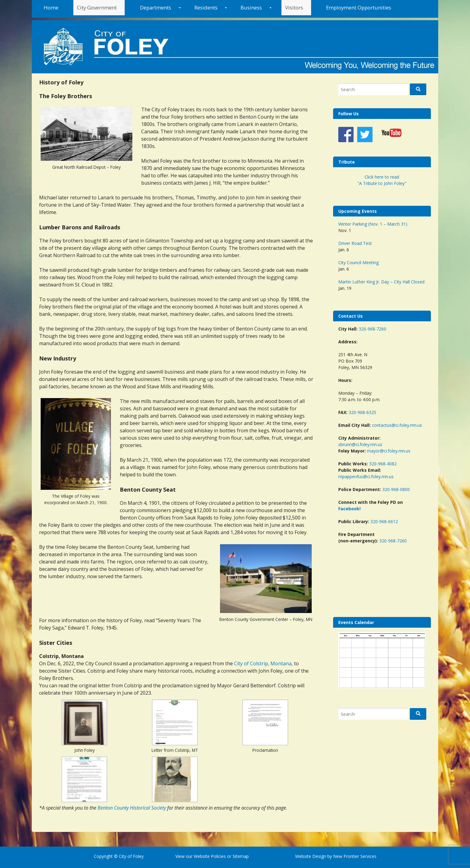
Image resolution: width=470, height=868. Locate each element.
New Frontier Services (355, 856)
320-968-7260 (373, 329)
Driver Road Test (355, 243)
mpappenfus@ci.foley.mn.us (366, 476)
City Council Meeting (358, 262)
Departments (156, 7)
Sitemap (240, 856)
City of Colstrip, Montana (263, 663)
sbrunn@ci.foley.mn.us (360, 444)
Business (251, 7)
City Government (97, 7)
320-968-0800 (396, 489)
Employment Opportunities (359, 7)
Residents (206, 7)
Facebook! (349, 509)
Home (51, 7)
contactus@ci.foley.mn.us (397, 425)
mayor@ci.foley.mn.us (389, 451)
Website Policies (210, 856)
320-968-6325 (362, 412)
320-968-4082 (383, 464)
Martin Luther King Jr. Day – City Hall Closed (381, 282)
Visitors (294, 7)
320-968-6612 (384, 521)
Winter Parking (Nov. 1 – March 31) (373, 224)
